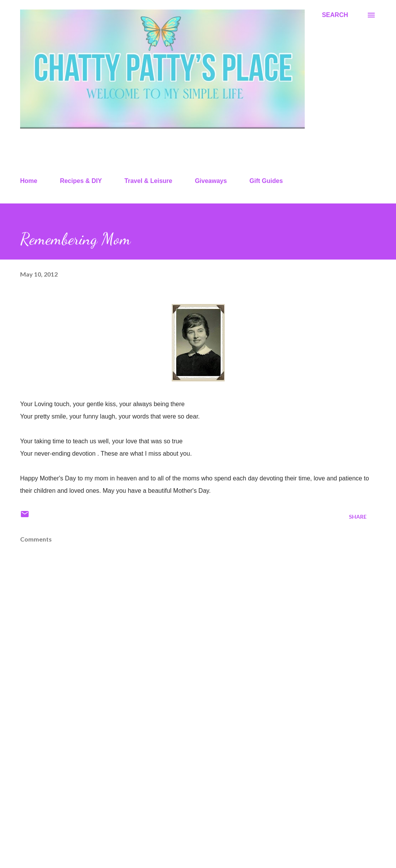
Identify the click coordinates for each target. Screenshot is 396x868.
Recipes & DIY (81, 181)
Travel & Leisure (148, 181)
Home (29, 181)
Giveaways (211, 181)
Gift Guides (266, 181)
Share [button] (358, 517)
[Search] (335, 15)
